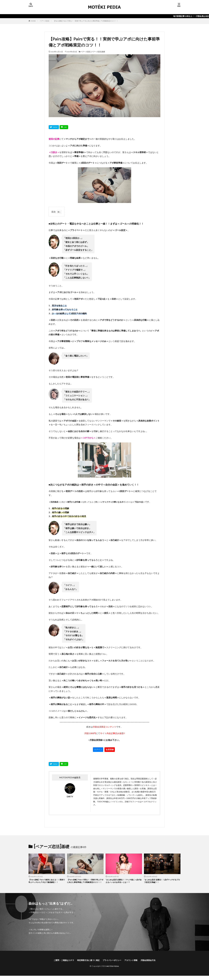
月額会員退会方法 (153, 964)
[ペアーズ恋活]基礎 (98, 52)
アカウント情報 (134, 964)
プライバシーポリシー (113, 964)
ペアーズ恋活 (45, 21)
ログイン (98, 749)
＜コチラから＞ (88, 438)
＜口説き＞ (54, 152)
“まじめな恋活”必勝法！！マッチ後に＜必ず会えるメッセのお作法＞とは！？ (123, 881)
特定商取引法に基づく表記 (87, 964)
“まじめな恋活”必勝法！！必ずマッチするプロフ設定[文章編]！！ (162, 881)
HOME (33, 21)
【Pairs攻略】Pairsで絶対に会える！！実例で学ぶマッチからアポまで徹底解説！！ (46, 883)
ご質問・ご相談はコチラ (59, 964)
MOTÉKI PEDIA (113, 970)
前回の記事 (54, 139)
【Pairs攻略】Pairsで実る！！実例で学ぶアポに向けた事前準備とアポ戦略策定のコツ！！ (86, 21)
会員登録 (110, 749)
